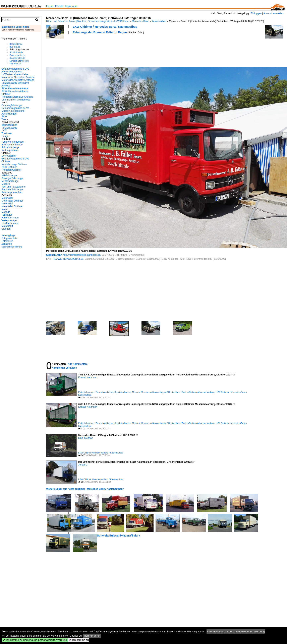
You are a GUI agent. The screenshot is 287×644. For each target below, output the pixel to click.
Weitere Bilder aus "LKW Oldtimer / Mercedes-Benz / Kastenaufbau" (85, 489)
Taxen (5, 119)
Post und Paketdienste (13, 187)
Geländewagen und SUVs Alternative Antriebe (15, 70)
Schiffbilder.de (16, 52)
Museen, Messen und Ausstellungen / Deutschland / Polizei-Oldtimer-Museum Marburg (173, 392)
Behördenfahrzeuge (12, 145)
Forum (50, 6)
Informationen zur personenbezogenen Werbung (236, 631)
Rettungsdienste (10, 150)
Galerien (6, 229)
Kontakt (59, 6)
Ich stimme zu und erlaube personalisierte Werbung (35, 640)
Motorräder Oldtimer (12, 201)
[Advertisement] (119, 50)
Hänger (5, 136)
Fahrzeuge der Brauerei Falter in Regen (100, 32)
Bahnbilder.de (16, 44)
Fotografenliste (9, 238)
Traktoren (7, 133)
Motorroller (7, 204)
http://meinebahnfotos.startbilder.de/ (82, 255)
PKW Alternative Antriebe (15, 88)
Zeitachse (7, 244)
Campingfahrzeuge (12, 105)
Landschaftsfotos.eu (19, 61)
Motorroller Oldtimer (12, 206)
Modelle (6, 184)
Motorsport (7, 226)
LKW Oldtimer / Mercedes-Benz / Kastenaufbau (105, 27)
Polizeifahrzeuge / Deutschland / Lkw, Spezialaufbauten (105, 392)
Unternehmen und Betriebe (16, 100)
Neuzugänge (8, 235)
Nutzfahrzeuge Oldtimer (14, 164)
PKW (4, 117)
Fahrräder (7, 215)
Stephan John (54, 255)
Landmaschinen (10, 223)
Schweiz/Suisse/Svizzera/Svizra (119, 535)
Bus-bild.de (15, 47)
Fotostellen (7, 241)
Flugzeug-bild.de (17, 55)
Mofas (5, 209)
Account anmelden (273, 13)
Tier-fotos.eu (15, 64)
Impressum (71, 6)
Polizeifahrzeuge (10, 147)
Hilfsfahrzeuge (9, 175)
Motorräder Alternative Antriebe (18, 77)
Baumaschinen (9, 125)
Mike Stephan (86, 438)
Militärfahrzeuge (10, 181)
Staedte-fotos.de (17, 58)
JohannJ (83, 465)
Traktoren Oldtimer (11, 170)
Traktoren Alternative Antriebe (17, 97)
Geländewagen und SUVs (15, 108)
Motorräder (7, 198)
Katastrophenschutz (12, 192)
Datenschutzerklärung (12, 247)
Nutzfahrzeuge (9, 128)
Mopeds (6, 212)
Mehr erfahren (92, 636)
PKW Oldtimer (9, 167)
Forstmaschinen (10, 218)
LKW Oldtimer (122, 21)
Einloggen (256, 13)
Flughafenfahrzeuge (12, 190)
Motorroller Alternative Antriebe (18, 80)
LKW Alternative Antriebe (15, 74)
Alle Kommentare (78, 364)
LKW (4, 131)
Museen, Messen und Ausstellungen (13, 112)
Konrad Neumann (88, 377)
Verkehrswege (9, 220)
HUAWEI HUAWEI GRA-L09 (68, 259)
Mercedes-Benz (140, 21)
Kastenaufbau (159, 21)
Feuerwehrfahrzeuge (13, 142)
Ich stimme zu (79, 640)
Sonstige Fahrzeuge (12, 178)
